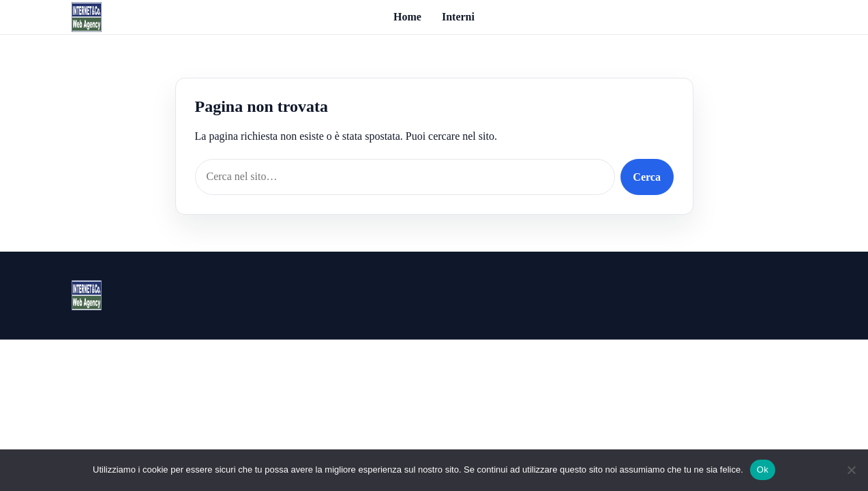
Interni (458, 17)
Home (407, 17)
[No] (851, 470)
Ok (763, 470)
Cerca (647, 177)
